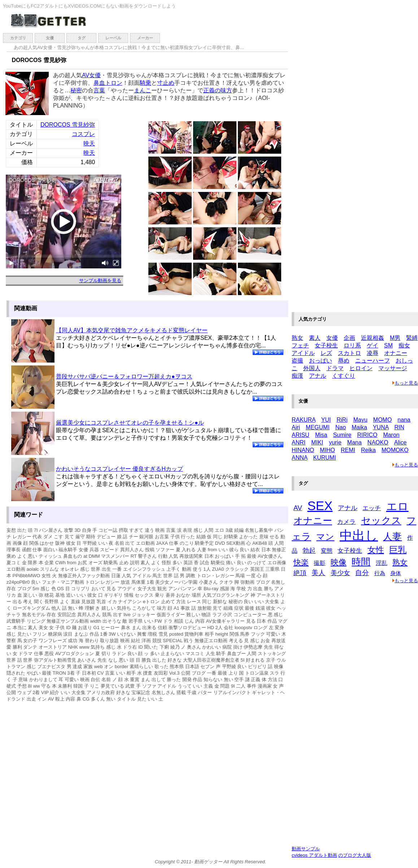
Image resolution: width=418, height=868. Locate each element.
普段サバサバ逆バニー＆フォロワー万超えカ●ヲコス (124, 376)
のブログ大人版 (355, 855)
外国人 (312, 368)
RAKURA (304, 420)
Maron (391, 435)
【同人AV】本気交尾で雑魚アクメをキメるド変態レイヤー (132, 330)
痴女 (404, 345)
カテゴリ (18, 38)
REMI (348, 450)
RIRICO (367, 435)
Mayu (360, 420)
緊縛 (412, 338)
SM (388, 345)
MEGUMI (318, 427)
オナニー (396, 353)
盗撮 (297, 361)
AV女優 (91, 75)
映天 (89, 143)
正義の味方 (218, 90)
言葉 (99, 90)
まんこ (143, 90)
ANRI (299, 442)
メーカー (145, 38)
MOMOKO (395, 450)
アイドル (303, 353)
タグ (82, 38)
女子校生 (326, 345)
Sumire (342, 435)
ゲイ (373, 345)
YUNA (381, 427)
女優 (50, 38)
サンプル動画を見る (100, 280)
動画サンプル (306, 849)
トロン (114, 83)
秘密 (76, 90)
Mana (354, 442)
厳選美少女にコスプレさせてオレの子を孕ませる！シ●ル (130, 423)
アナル (318, 376)
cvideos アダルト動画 (314, 855)
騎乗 (145, 83)
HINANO (303, 450)
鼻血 (99, 83)
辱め (344, 361)
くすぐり (344, 376)
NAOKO (378, 442)
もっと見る (405, 383)
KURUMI (325, 458)
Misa (321, 435)
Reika (368, 450)
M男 (395, 338)
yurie (335, 442)
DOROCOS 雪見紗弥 (68, 125)
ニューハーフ (373, 361)
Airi (296, 427)
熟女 (297, 338)
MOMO (383, 420)
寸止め (166, 83)
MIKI (317, 442)
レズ (326, 353)
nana (404, 420)
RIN (400, 427)
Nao (341, 427)
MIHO (327, 450)
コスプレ (83, 134)
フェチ (300, 345)
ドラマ (335, 368)
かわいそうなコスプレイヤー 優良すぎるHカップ (119, 469)
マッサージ (393, 368)
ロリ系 (352, 345)
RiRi (342, 420)
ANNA (300, 458)
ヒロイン (361, 368)
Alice (400, 442)
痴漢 (297, 376)
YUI (326, 420)
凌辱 (373, 353)
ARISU (301, 435)
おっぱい (321, 361)
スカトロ (349, 353)
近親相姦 (373, 338)
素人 (315, 338)
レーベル (113, 38)
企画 (349, 338)
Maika (359, 427)
